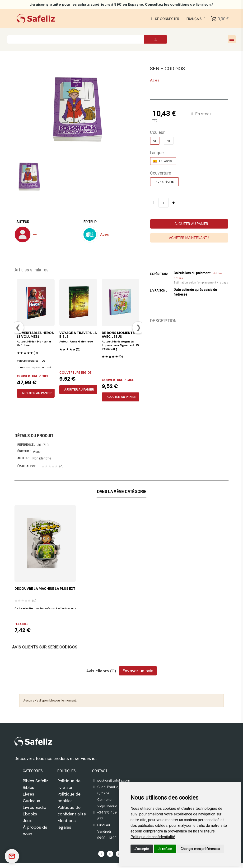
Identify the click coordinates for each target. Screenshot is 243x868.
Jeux (27, 821)
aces (155, 80)
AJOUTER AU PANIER (37, 393)
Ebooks (30, 814)
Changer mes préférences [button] (200, 849)
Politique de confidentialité (153, 837)
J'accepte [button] (142, 849)
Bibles (28, 787)
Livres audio (35, 807)
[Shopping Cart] (213, 19)
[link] (153, 837)
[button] (189, 224)
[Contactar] (12, 856)
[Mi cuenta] (164, 19)
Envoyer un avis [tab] (138, 671)
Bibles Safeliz (35, 781)
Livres (28, 794)
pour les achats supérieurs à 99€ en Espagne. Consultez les (121, 4)
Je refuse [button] (165, 849)
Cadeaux (31, 801)
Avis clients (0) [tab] (101, 671)
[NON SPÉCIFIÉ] (164, 182)
